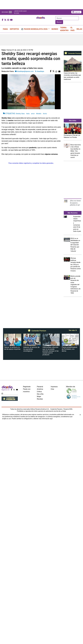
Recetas (40, 399)
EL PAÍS (73, 29)
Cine (52, 389)
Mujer (39, 396)
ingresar (76, 12)
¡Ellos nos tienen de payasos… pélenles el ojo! (75, 203)
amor (33, 114)
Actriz (45, 114)
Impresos (54, 387)
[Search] (67, 18)
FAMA (5, 29)
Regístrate (27, 387)
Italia (28, 114)
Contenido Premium (73, 53)
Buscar (59, 22)
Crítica (39, 392)
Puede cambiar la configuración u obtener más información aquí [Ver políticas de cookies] (32, 419)
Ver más (73, 330)
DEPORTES (14, 29)
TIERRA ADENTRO (64, 29)
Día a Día (40, 394)
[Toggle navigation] (10, 12)
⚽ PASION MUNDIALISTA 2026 (35, 29)
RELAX (79, 29)
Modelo (39, 114)
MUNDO (55, 29)
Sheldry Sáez (20, 114)
